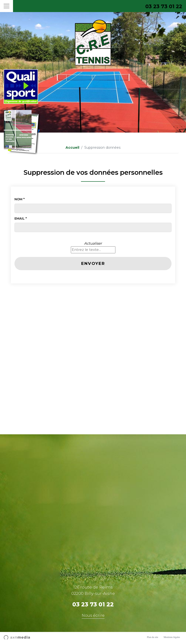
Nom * (20, 199)
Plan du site (153, 637)
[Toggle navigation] (7, 6)
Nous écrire (93, 615)
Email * (21, 218)
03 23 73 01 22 (164, 6)
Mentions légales (172, 637)
